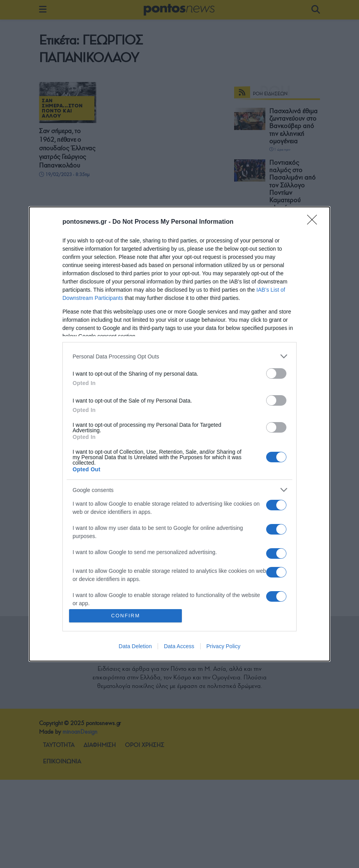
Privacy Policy (223, 646)
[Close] (315, 222)
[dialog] (179, 434)
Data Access (179, 646)
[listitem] (179, 356)
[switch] (276, 373)
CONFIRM (126, 616)
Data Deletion (135, 646)
